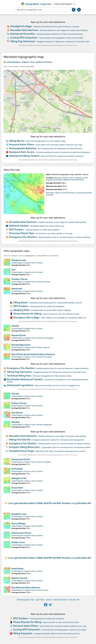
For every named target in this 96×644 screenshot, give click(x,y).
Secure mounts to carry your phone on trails (61, 314)
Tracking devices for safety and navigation (43, 230)
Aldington (48, 462)
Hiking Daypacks (23, 633)
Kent (34, 263)
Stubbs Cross (18, 542)
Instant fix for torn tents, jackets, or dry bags (54, 233)
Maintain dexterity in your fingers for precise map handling (64, 30)
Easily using (50, 503)
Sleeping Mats (21, 310)
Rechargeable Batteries (23, 148)
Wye (13, 270)
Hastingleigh (49, 338)
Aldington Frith (19, 478)
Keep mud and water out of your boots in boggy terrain (57, 385)
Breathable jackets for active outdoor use (47, 226)
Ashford (40, 263)
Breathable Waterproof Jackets (25, 379)
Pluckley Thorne (19, 279)
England (27, 263)
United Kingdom (17, 263)
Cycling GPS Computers (24, 38)
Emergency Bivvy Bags (26, 317)
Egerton (47, 347)
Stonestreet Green (21, 459)
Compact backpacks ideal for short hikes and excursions (57, 634)
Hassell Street (19, 335)
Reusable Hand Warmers (24, 30)
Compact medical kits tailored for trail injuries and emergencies (58, 440)
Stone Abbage (18, 523)
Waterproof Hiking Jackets (24, 156)
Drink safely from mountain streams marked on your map (59, 145)
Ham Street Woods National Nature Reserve (33, 354)
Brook (46, 590)
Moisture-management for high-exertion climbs (52, 376)
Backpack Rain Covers (22, 152)
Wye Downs (17, 413)
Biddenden (48, 425)
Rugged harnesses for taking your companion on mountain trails (63, 42)
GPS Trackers (16, 229)
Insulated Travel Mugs (21, 451)
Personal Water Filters (22, 144)
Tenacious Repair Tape (22, 233)
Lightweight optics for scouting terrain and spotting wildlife (66, 447)
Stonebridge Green (21, 345)
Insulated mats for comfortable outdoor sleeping (51, 310)
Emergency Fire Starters (23, 237)
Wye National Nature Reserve (26, 588)
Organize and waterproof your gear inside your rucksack (56, 27)
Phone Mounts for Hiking (27, 314)
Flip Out (15, 394)
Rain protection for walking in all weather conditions (62, 156)
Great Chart (17, 488)
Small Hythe (17, 569)
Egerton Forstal (19, 578)
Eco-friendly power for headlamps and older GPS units (60, 149)
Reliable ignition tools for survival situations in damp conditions (65, 237)
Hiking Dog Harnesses (23, 41)
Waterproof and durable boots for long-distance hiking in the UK (56, 303)
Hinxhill (15, 326)
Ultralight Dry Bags (21, 26)
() (67, 179)
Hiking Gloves (17, 141)
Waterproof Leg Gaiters (20, 385)
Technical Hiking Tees (19, 376)
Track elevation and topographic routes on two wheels (61, 38)
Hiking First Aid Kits (20, 440)
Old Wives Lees (19, 260)
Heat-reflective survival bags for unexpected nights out (64, 318)
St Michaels (17, 469)
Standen (16, 422)
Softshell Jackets (19, 226)
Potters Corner (19, 403)
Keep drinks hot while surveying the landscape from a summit (61, 451)
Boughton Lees (19, 514)
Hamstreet (17, 289)
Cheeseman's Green (21, 533)
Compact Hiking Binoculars (24, 447)
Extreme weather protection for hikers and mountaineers (60, 34)
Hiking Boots (20, 302)
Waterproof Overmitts (23, 34)
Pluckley (47, 282)
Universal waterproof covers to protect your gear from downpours (63, 152)
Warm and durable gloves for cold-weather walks (46, 141)
